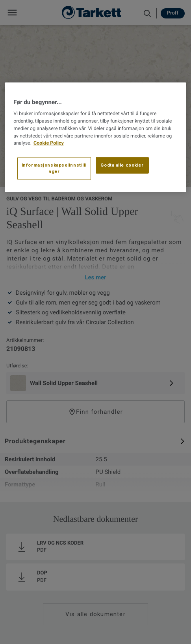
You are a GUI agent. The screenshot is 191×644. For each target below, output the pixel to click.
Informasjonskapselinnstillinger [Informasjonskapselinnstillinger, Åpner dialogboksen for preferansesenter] (54, 168)
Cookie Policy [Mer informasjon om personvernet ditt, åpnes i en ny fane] (49, 143)
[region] (95, 137)
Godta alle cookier (122, 165)
